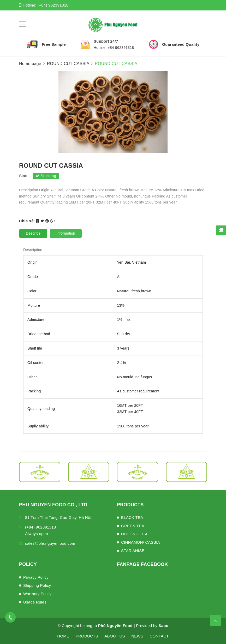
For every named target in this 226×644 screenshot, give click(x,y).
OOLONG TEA (134, 534)
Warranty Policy (37, 594)
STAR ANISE (133, 551)
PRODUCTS (87, 636)
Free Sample (54, 44)
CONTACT (159, 636)
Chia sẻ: (27, 221)
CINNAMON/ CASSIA (141, 542)
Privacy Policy (36, 577)
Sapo (164, 626)
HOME (63, 636)
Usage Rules (35, 602)
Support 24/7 (106, 41)
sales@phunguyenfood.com (50, 543)
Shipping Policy (37, 585)
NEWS (137, 636)
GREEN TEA (133, 526)
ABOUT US (115, 636)
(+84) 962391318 (53, 5)
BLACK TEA (132, 517)
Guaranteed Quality (181, 44)
